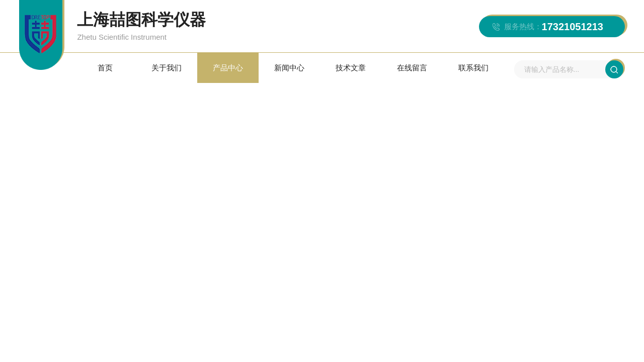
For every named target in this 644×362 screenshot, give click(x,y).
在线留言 (412, 68)
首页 (105, 68)
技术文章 (351, 68)
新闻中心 (289, 68)
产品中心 (228, 68)
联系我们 (473, 68)
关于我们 (167, 68)
